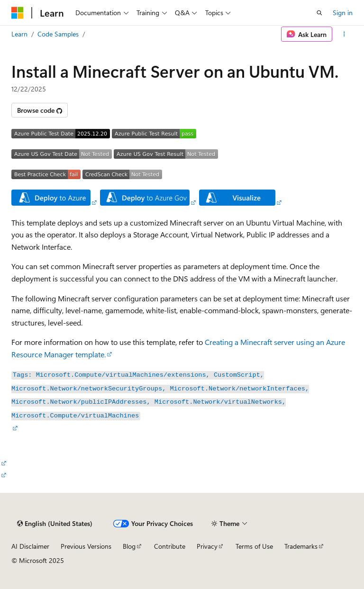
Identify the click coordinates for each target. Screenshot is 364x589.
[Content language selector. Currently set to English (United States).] (55, 524)
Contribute (170, 546)
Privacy (207, 546)
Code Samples (58, 34)
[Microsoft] (18, 13)
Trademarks (301, 546)
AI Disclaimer (30, 546)
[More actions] (344, 34)
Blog (129, 546)
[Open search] (319, 13)
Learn (19, 34)
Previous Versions (86, 546)
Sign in (343, 13)
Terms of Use (254, 546)
